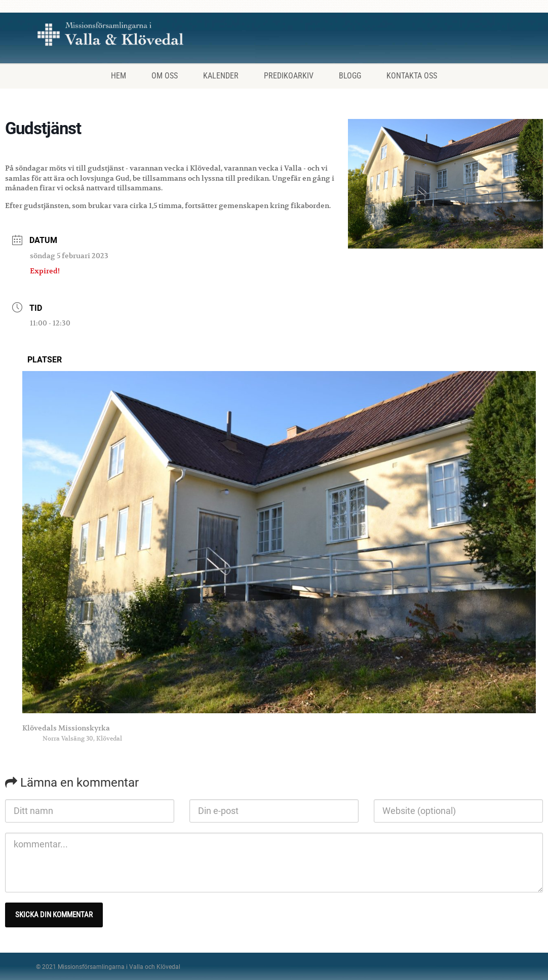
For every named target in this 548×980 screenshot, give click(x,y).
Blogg (350, 76)
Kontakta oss (412, 76)
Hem (119, 76)
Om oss (165, 76)
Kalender (221, 76)
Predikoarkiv (289, 76)
